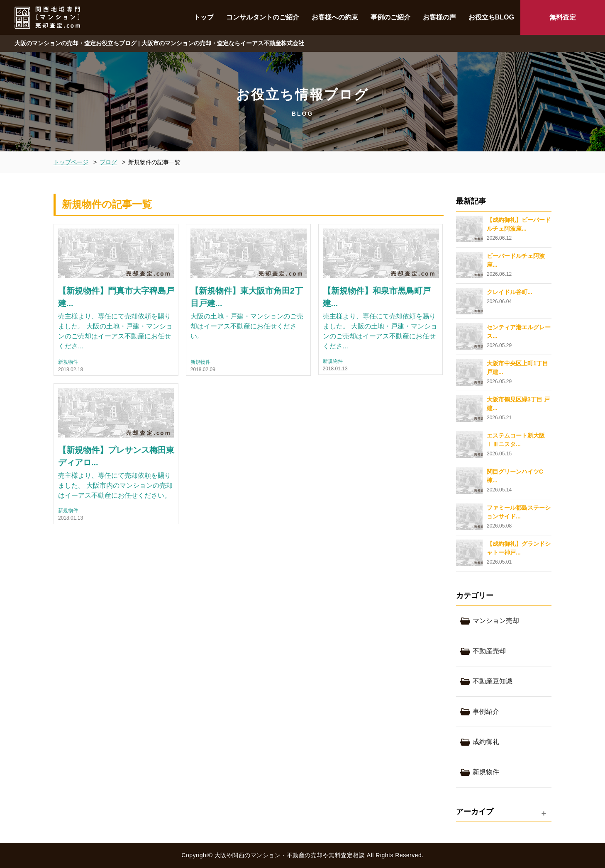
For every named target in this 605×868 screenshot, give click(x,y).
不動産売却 (489, 651)
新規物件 (68, 362)
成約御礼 (486, 742)
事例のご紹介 (390, 17)
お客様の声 (439, 17)
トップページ (71, 162)
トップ (204, 17)
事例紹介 (486, 711)
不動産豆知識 (493, 681)
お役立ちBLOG (491, 17)
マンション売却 (496, 621)
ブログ (108, 162)
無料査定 (563, 17)
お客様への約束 (335, 17)
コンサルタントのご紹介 (263, 17)
